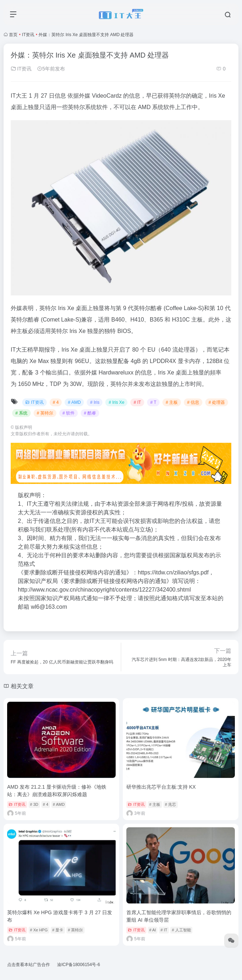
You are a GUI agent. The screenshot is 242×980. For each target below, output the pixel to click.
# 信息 (193, 402)
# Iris (95, 402)
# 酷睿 (90, 413)
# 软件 (69, 413)
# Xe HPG (39, 930)
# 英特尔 (45, 413)
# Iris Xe (116, 402)
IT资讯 (28, 35)
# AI (153, 930)
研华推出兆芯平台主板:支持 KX (161, 787)
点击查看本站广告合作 (29, 965)
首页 (13, 35)
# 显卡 (58, 930)
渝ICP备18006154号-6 (79, 965)
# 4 (56, 402)
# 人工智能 (181, 930)
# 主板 (172, 402)
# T (153, 402)
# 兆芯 (170, 804)
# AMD (74, 402)
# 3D (34, 804)
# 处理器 (217, 402)
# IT (137, 402)
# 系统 (21, 413)
